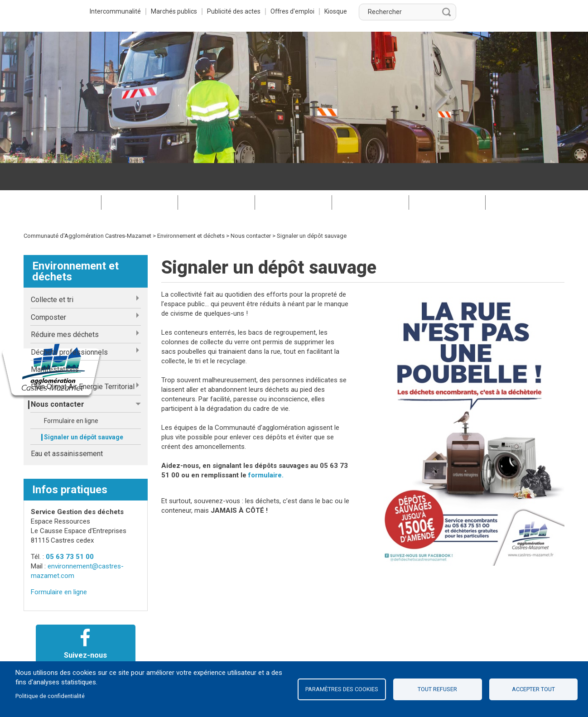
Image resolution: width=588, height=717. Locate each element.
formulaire (265, 448)
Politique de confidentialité (50, 696)
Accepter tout (533, 689)
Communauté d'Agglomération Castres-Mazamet (87, 209)
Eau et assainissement (67, 426)
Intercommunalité (217, 11)
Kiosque (444, 11)
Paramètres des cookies (342, 689)
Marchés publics (277, 11)
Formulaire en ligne (71, 394)
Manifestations (55, 342)
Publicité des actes (338, 11)
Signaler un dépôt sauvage (84, 410)
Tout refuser (437, 689)
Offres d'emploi (399, 11)
